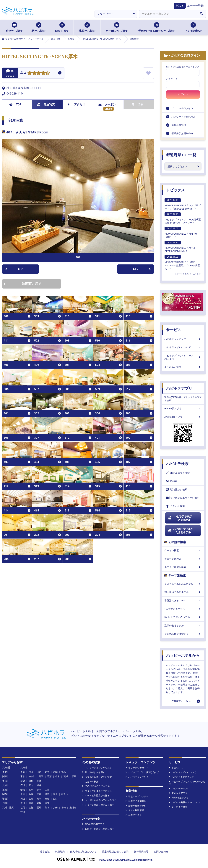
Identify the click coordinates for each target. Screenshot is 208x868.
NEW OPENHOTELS (93, 824)
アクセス (76, 105)
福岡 (23, 808)
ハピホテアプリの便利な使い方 (143, 772)
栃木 (58, 776)
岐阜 (31, 790)
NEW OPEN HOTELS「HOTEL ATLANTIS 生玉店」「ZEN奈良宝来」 (182, 263)
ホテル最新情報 (135, 810)
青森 (23, 772)
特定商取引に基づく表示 (115, 852)
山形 (39, 772)
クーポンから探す (117, 27)
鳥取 (39, 799)
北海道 (24, 768)
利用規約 (60, 852)
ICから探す (62, 27)
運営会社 (45, 852)
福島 (64, 772)
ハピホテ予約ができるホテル (180, 518)
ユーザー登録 (195, 6)
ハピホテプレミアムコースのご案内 (183, 357)
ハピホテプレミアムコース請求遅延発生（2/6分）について (183, 218)
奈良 (55, 794)
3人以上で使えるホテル (183, 617)
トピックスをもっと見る (188, 274)
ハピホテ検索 (177, 464)
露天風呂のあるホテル (183, 592)
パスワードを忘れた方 (183, 117)
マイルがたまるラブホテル (97, 791)
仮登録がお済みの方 (182, 133)
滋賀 (47, 794)
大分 (55, 808)
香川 (23, 803)
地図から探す (87, 27)
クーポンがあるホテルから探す (99, 800)
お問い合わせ (161, 852)
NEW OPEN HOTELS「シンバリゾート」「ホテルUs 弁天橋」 (183, 204)
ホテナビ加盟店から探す (96, 796)
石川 (23, 785)
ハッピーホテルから (183, 655)
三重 (47, 790)
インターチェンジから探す (97, 768)
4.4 (23, 73)
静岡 (39, 790)
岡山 (23, 799)
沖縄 (23, 812)
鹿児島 (73, 808)
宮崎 (64, 808)
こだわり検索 (175, 506)
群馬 (74, 776)
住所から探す (14, 27)
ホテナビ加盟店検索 (183, 567)
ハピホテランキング (183, 339)
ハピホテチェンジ (179, 789)
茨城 (66, 776)
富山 (31, 785)
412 (142, 269)
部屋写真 (46, 105)
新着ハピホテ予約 (136, 806)
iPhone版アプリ (183, 409)
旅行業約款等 (141, 852)
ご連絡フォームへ (181, 701)
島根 (47, 799)
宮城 (55, 772)
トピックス (175, 190)
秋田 (31, 772)
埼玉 (41, 776)
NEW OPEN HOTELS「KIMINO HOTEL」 (181, 233)
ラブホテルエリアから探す (183, 498)
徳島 (31, 803)
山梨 (31, 781)
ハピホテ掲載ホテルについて (185, 802)
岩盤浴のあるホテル (183, 601)
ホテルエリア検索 (178, 473)
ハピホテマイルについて (183, 347)
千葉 (49, 776)
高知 (47, 803)
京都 (39, 794)
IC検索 (172, 481)
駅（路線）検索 (177, 490)
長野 (39, 781)
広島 (31, 799)
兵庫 (31, 794)
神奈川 (32, 776)
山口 (55, 799)
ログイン (183, 94)
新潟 (23, 781)
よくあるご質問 (183, 367)
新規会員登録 (179, 125)
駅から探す (39, 27)
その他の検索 (193, 27)
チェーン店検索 (183, 559)
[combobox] (168, 14)
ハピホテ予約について (181, 777)
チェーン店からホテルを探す (98, 805)
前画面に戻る (23, 284)
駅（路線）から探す (94, 772)
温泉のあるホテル (183, 626)
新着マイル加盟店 (136, 801)
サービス (174, 330)
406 (14, 269)
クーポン (107, 105)
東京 (23, 776)
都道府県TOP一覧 (181, 155)
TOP (15, 105)
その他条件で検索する (183, 634)
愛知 (23, 790)
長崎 (39, 808)
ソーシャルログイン (182, 108)
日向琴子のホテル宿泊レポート (99, 829)
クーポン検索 (183, 550)
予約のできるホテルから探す (156, 27)
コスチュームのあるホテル (183, 584)
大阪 (23, 794)
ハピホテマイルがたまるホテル (181, 531)
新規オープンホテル (137, 796)
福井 (39, 785)
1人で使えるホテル (183, 609)
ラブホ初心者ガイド (137, 768)
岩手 (47, 772)
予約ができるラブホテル (96, 786)
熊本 (47, 808)
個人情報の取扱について (83, 852)
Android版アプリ (183, 417)
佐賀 (31, 808)
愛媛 (39, 803)
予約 (138, 105)
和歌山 (65, 794)
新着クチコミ (134, 815)
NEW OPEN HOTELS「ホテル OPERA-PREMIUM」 (180, 247)
